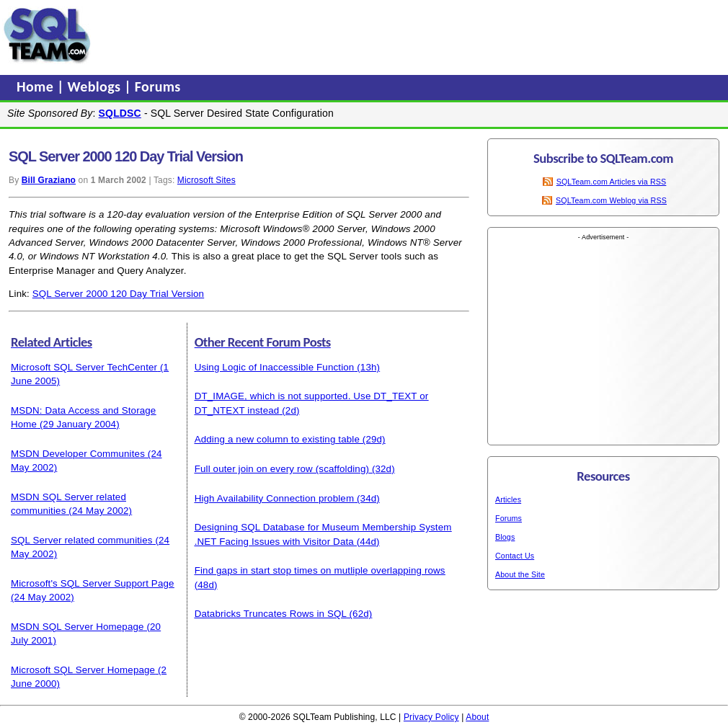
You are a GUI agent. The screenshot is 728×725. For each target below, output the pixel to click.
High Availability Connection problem (275, 498)
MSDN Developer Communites (78, 454)
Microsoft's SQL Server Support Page (93, 583)
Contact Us (515, 556)
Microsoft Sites (207, 180)
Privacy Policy (431, 717)
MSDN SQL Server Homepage (77, 627)
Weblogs (96, 86)
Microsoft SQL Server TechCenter (84, 367)
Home (37, 86)
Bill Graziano (49, 180)
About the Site (520, 574)
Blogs (505, 537)
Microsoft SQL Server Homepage (83, 670)
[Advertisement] (370, 35)
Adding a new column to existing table (277, 439)
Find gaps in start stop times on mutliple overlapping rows (320, 570)
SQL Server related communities (82, 540)
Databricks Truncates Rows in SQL (271, 614)
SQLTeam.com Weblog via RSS (611, 200)
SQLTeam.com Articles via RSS (612, 182)
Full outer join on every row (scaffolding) (282, 469)
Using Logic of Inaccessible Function (275, 367)
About (477, 717)
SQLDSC (120, 113)
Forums (158, 86)
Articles (508, 499)
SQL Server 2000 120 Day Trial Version (118, 294)
